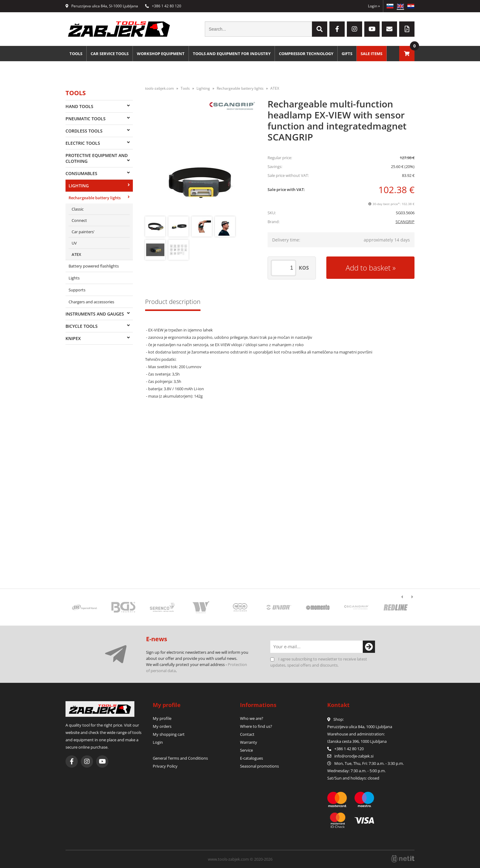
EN (400, 6)
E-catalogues (251, 758)
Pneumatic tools (86, 119)
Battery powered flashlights (94, 266)
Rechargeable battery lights (95, 198)
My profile (162, 718)
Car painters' (83, 232)
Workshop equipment (161, 54)
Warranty (249, 742)
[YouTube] (372, 29)
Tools (76, 54)
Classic (78, 209)
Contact (247, 734)
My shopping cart (169, 734)
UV (74, 243)
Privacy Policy (165, 766)
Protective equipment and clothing (97, 158)
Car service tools (110, 54)
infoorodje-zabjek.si (354, 756)
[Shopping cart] (407, 54)
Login (374, 6)
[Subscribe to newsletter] (369, 647)
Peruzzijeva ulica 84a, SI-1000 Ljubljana (102, 6)
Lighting (79, 186)
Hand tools (79, 106)
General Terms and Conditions (180, 758)
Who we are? (252, 718)
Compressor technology (306, 54)
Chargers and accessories (91, 302)
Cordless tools (84, 131)
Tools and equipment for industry (232, 54)
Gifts (347, 54)
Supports (77, 290)
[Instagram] (354, 29)
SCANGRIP (405, 222)
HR (411, 6)
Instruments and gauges (95, 314)
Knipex (73, 338)
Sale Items (371, 54)
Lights (74, 278)
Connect (79, 220)
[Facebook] (337, 29)
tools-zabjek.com (159, 88)
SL (390, 6)
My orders (162, 726)
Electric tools (83, 143)
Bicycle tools (82, 326)
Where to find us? (256, 726)
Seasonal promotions (259, 766)
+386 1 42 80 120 (163, 6)
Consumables (81, 173)
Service (246, 750)
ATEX (76, 254)
